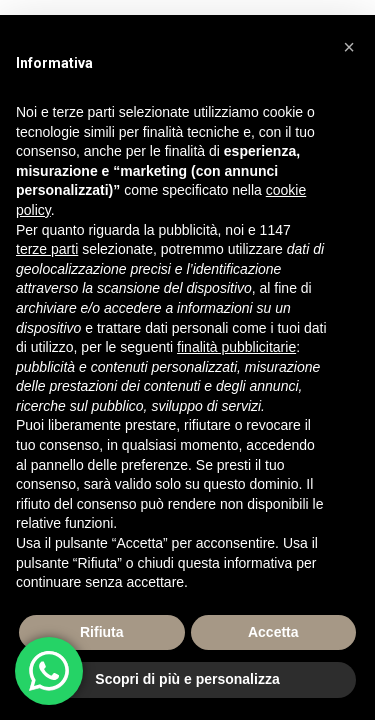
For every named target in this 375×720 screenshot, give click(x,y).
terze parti (47, 249)
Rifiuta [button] (102, 632)
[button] (349, 47)
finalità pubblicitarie (236, 347)
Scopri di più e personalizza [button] (187, 679)
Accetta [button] (273, 632)
